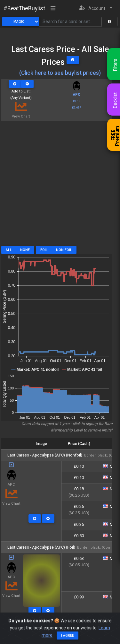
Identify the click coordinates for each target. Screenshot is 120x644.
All (9, 250)
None (25, 250)
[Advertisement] (60, 186)
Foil (44, 250)
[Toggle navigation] (53, 9)
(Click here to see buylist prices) (60, 73)
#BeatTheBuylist (24, 8)
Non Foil (64, 250)
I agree (68, 640)
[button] (96, 9)
